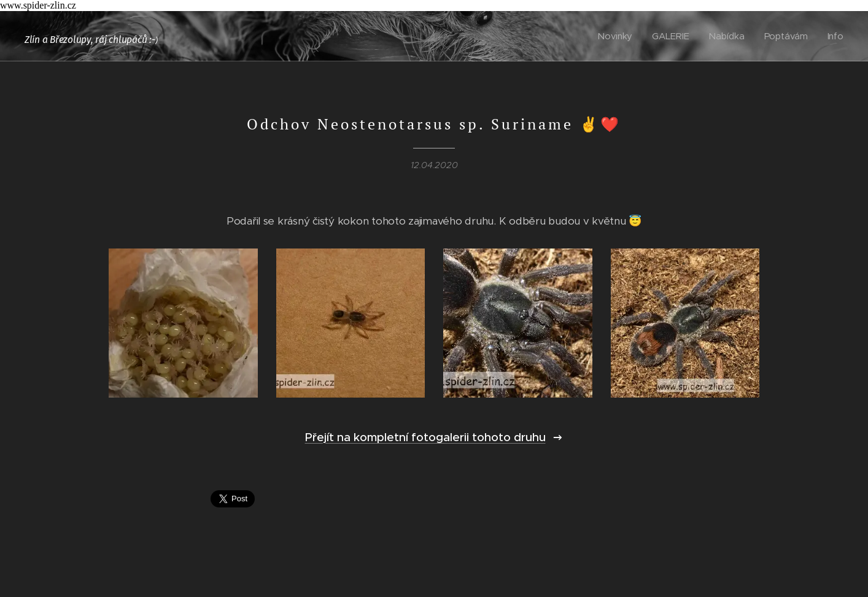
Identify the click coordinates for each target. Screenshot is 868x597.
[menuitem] (618, 36)
